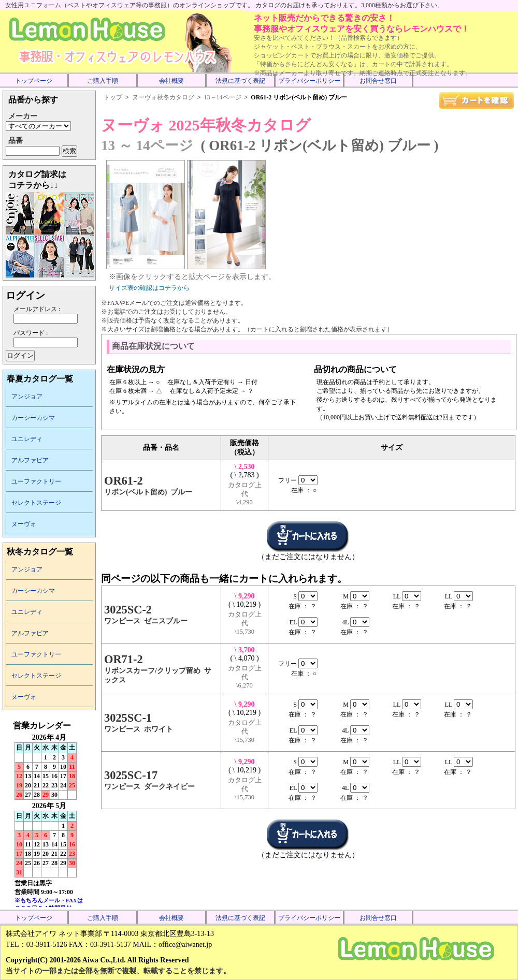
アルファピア (30, 460)
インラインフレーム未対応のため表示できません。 (49, 814)
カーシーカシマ (33, 418)
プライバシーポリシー (309, 81)
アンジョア (27, 397)
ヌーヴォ (24, 524)
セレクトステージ (36, 503)
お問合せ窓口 (378, 81)
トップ (113, 97)
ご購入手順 (103, 81)
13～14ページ (223, 97)
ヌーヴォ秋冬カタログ (163, 97)
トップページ (34, 81)
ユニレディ (27, 439)
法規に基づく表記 (240, 81)
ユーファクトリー (36, 481)
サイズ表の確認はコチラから (149, 288)
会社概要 (171, 81)
